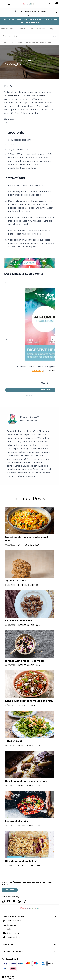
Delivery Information (15, 933)
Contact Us (11, 925)
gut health (40, 96)
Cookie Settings (13, 937)
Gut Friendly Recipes (46, 29)
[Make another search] (29, 36)
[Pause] (57, 12)
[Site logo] (30, 4)
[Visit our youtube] (14, 901)
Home (5, 42)
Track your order (14, 921)
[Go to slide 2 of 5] (28, 396)
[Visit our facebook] (9, 901)
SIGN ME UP (10, 890)
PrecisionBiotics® (30, 417)
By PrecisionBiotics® (29, 545)
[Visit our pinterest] (19, 901)
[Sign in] (3, 4)
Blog (12, 42)
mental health (12, 96)
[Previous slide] (6, 339)
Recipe (20, 42)
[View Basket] (56, 4)
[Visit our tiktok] (25, 901)
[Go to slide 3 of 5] (30, 396)
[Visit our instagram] (3, 901)
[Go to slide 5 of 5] (33, 396)
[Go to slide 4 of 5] (31, 396)
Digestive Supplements (27, 274)
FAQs (9, 929)
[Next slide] (53, 339)
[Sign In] (50, 4)
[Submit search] (9, 4)
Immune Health (26, 29)
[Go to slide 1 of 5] (26, 396)
